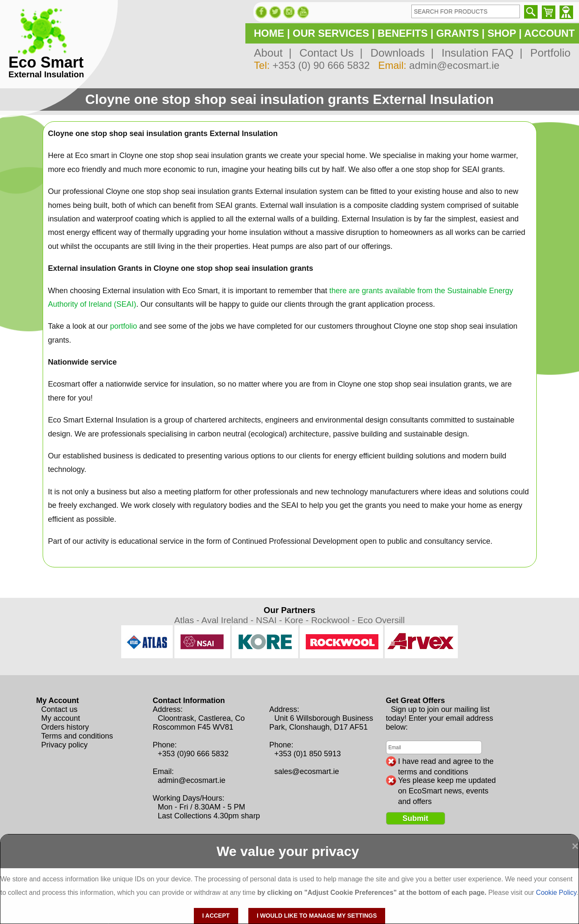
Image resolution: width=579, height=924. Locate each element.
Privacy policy (65, 745)
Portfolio (547, 53)
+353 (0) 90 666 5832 (321, 65)
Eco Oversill (381, 620)
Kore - (298, 620)
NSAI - (270, 620)
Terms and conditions (77, 736)
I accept (216, 916)
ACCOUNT (549, 33)
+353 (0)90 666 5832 (193, 754)
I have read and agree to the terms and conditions (446, 762)
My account (61, 718)
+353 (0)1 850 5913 (308, 754)
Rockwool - (334, 620)
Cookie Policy (556, 893)
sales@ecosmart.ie (307, 771)
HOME (269, 33)
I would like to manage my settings (317, 916)
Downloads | (399, 53)
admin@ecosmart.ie (454, 65)
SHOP (502, 33)
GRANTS (458, 33)
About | (273, 53)
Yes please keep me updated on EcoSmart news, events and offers (447, 781)
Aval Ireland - (229, 620)
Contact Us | (328, 53)
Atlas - (188, 620)
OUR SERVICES (331, 33)
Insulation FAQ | (479, 53)
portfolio (124, 326)
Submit (415, 818)
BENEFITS (403, 33)
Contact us (60, 709)
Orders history (65, 727)
